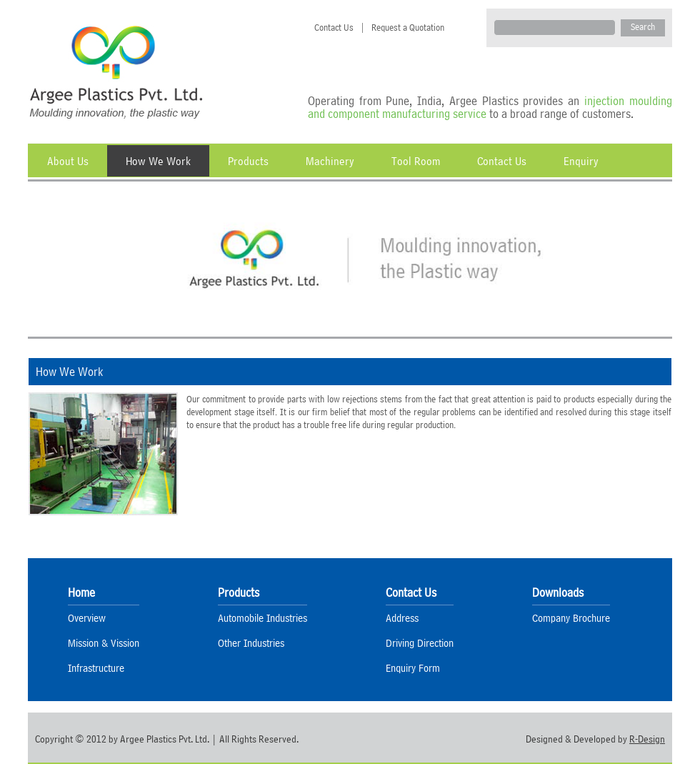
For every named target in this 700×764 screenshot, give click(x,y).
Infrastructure (96, 668)
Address (402, 618)
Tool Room (416, 161)
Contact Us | (336, 27)
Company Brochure (571, 618)
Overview (87, 618)
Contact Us (502, 161)
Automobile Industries (262, 618)
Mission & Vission (104, 643)
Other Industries (251, 643)
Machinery (330, 161)
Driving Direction (420, 643)
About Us (68, 161)
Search (643, 26)
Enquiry (581, 161)
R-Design (647, 739)
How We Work (158, 161)
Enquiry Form (413, 668)
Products (248, 161)
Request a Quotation (405, 27)
